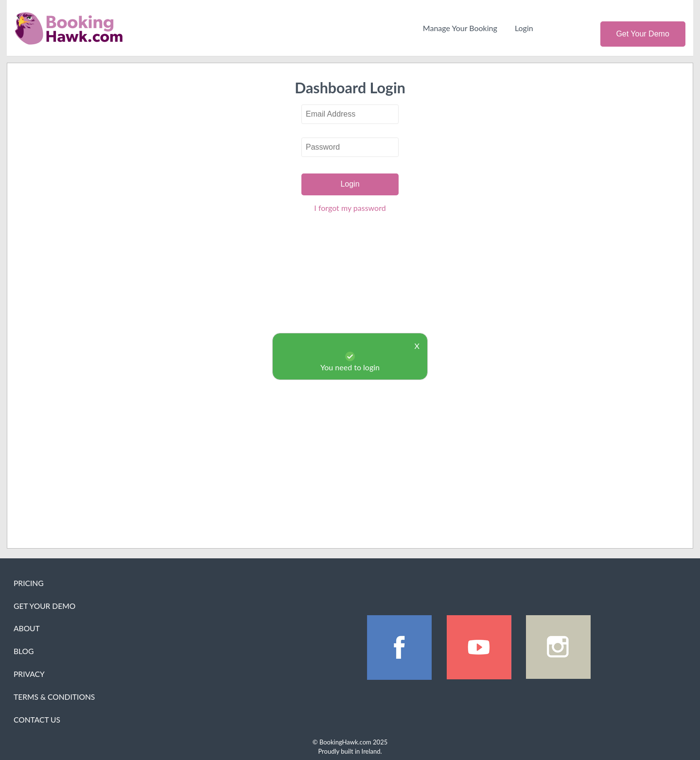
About (27, 628)
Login (524, 28)
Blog (24, 651)
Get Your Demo (642, 34)
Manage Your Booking (460, 28)
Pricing (29, 583)
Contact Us (37, 720)
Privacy (29, 674)
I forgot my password (350, 208)
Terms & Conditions (54, 697)
